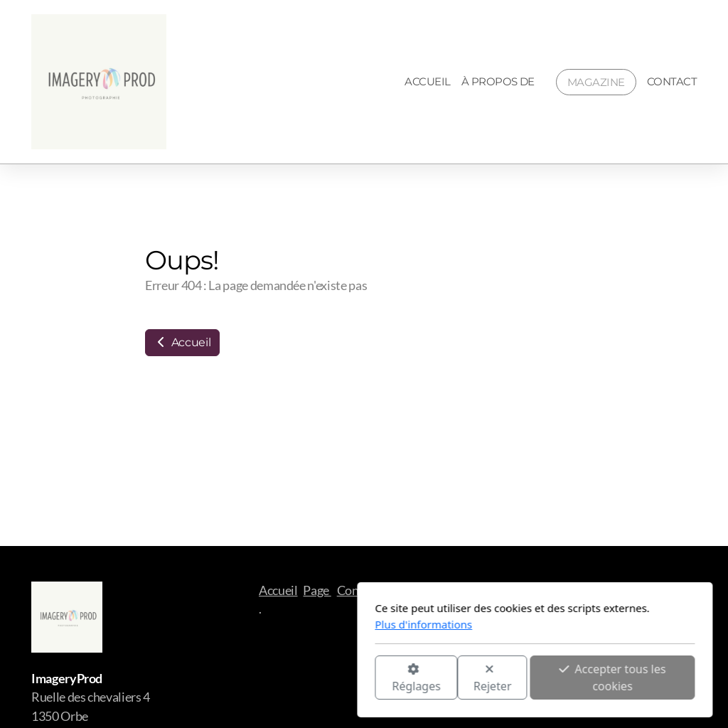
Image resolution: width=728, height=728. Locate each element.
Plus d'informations (253, 624)
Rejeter (322, 679)
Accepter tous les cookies (441, 678)
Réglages (245, 679)
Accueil (182, 342)
